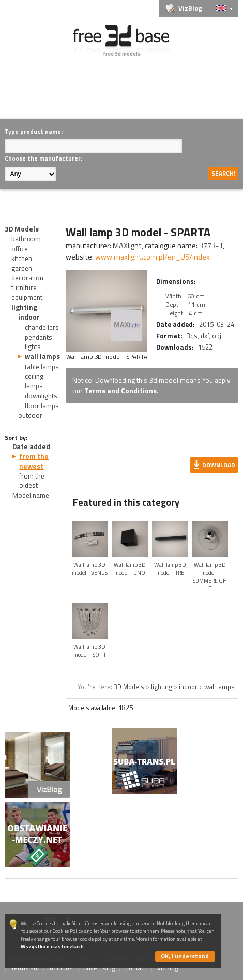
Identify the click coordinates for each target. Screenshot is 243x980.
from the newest (34, 461)
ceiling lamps (34, 381)
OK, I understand (185, 956)
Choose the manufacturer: (43, 158)
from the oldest (32, 481)
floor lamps (42, 406)
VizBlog (190, 9)
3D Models (22, 229)
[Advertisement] (124, 95)
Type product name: (34, 131)
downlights (41, 396)
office (20, 249)
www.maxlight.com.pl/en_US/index (153, 257)
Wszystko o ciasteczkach (52, 947)
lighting (24, 307)
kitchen (22, 258)
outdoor (30, 415)
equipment (27, 297)
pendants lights (39, 342)
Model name (31, 495)
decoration (27, 278)
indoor (29, 317)
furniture (24, 287)
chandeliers (42, 327)
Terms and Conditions (120, 391)
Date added (31, 446)
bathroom (26, 239)
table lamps (42, 367)
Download (219, 465)
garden (22, 268)
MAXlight (127, 246)
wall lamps (42, 356)
